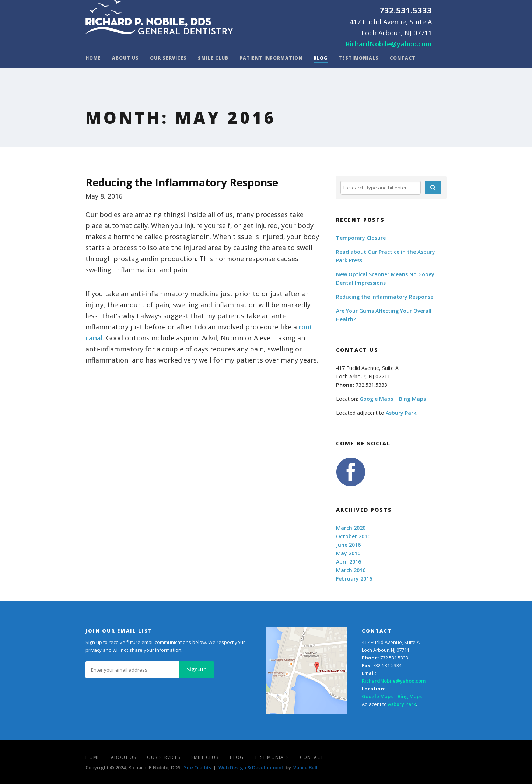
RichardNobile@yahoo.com (389, 44)
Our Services (168, 58)
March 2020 (351, 528)
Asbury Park (401, 413)
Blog (321, 58)
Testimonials (359, 58)
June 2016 (348, 545)
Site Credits (197, 767)
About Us (125, 58)
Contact (403, 58)
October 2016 (353, 536)
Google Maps (376, 399)
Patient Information (271, 58)
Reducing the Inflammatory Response (182, 182)
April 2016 (349, 562)
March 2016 (351, 570)
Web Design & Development (251, 767)
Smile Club (213, 58)
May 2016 (348, 553)
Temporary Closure (361, 238)
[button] (433, 187)
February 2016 (354, 579)
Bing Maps (412, 399)
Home (93, 58)
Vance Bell (305, 767)
